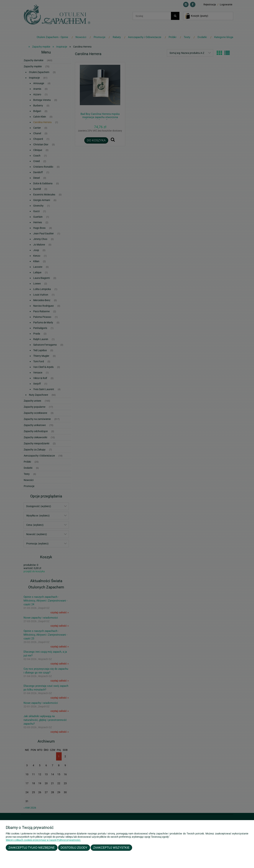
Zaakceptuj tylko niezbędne (32, 848)
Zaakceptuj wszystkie (111, 848)
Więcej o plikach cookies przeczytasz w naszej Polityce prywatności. (43, 840)
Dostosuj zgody (74, 848)
